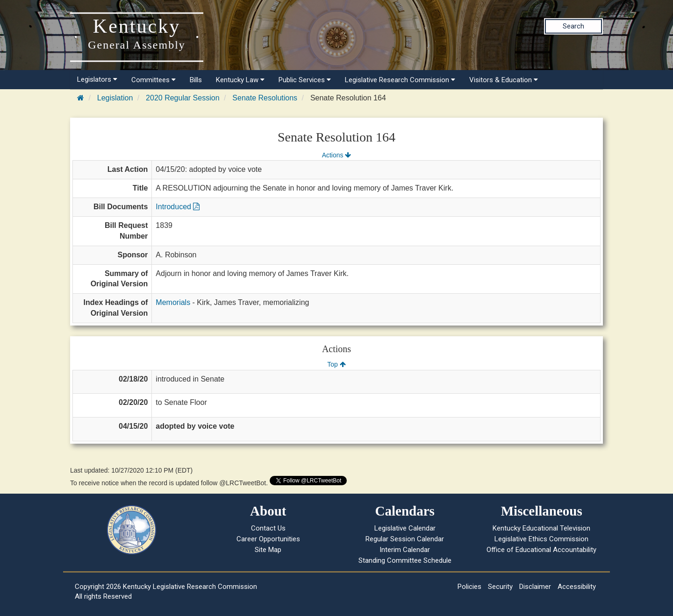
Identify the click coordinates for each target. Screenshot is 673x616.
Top (336, 364)
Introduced (178, 207)
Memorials (173, 302)
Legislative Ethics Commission (541, 539)
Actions (336, 155)
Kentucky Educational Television (541, 528)
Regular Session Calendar (405, 539)
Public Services (305, 80)
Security (500, 587)
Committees (154, 80)
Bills (196, 80)
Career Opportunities (268, 539)
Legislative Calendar (405, 528)
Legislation (115, 98)
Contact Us (268, 528)
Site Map (268, 550)
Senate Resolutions (265, 98)
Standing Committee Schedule (405, 560)
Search (573, 26)
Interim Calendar (405, 550)
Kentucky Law (240, 80)
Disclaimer (535, 587)
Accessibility (577, 587)
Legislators (97, 79)
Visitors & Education (504, 80)
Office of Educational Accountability (541, 550)
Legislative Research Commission (400, 80)
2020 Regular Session (183, 98)
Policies (469, 587)
